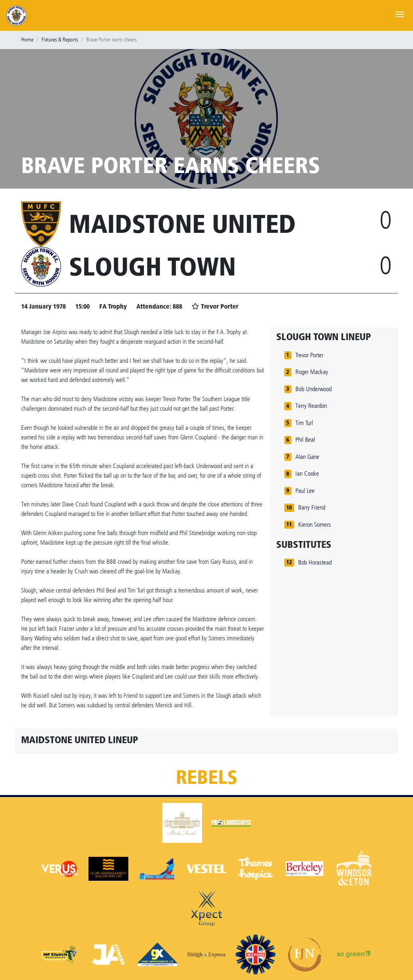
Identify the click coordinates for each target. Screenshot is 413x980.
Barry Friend (312, 507)
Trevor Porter (309, 355)
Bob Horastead (315, 562)
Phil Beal (305, 440)
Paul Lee (305, 491)
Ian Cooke (307, 473)
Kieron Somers (315, 524)
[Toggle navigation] (400, 14)
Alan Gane (307, 457)
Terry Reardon (311, 406)
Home (27, 40)
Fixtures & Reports (60, 40)
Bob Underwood (314, 389)
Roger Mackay (312, 372)
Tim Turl (304, 423)
